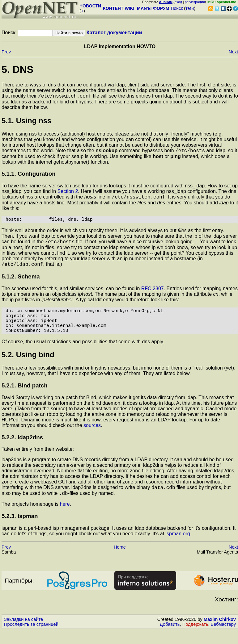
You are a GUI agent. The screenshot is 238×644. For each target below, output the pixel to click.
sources (92, 437)
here (65, 518)
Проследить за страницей (31, 638)
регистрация (195, 2)
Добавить (170, 638)
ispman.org (178, 548)
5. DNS (17, 69)
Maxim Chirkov (220, 633)
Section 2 (68, 193)
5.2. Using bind (28, 367)
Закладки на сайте (23, 633)
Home (120, 561)
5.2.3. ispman (20, 530)
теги (190, 8)
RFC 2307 (153, 294)
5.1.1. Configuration (29, 176)
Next (233, 52)
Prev (6, 52)
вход (178, 2)
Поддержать (195, 638)
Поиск (177, 8)
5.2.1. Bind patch (25, 397)
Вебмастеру (223, 638)
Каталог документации (114, 33)
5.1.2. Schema (21, 282)
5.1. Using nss (26, 121)
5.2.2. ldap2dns (22, 449)
